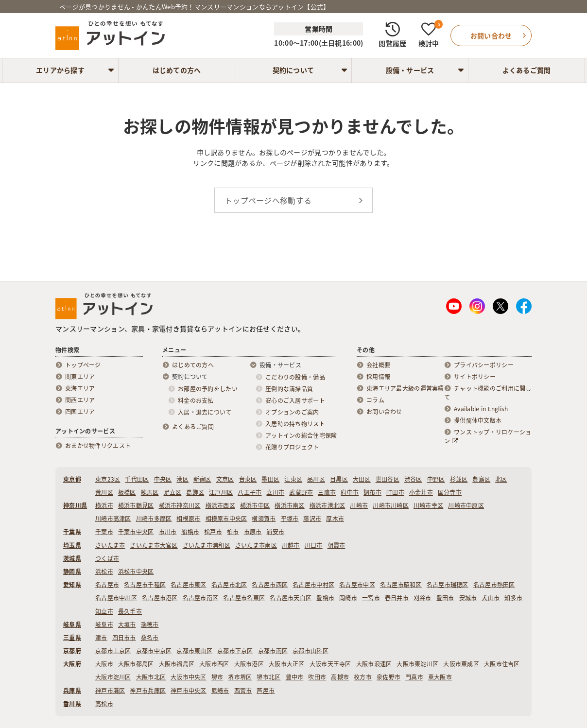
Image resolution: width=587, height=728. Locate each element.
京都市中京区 (154, 651)
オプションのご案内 (292, 412)
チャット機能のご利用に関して (488, 393)
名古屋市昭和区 (401, 585)
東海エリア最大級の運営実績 (405, 388)
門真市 (414, 677)
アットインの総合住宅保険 (301, 435)
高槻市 (340, 677)
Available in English (481, 409)
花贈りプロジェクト (292, 447)
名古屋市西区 (270, 585)
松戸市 (213, 532)
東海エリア (80, 388)
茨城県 (72, 558)
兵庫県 (72, 691)
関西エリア (80, 400)
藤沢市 (312, 519)
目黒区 (339, 479)
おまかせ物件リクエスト (98, 446)
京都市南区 (273, 651)
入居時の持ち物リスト (295, 424)
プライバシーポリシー (484, 365)
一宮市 (371, 598)
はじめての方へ (177, 70)
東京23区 (108, 479)
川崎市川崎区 (391, 505)
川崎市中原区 (466, 505)
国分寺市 (450, 492)
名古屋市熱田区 (494, 585)
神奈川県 (75, 505)
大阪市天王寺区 (330, 664)
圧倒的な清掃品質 (289, 389)
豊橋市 (325, 598)
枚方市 (363, 677)
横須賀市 (264, 519)
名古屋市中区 (357, 585)
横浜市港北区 (328, 505)
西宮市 (243, 691)
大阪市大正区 (287, 664)
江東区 (293, 479)
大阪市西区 (214, 664)
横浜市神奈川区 (180, 505)
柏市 (233, 532)
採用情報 (378, 377)
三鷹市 (327, 492)
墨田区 (270, 479)
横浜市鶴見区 (136, 505)
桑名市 (150, 638)
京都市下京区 (235, 651)
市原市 (253, 532)
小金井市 (421, 492)
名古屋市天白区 (291, 598)
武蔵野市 (301, 492)
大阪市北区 (151, 677)
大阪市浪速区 (374, 664)
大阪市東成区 (461, 664)
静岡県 (72, 572)
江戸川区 (221, 492)
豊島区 (481, 479)
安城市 (468, 598)
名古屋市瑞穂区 (448, 585)
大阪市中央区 (189, 677)
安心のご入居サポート (295, 400)
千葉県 (72, 532)
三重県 (72, 638)
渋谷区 (413, 479)
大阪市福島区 (177, 664)
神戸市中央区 (189, 691)
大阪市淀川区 (113, 677)
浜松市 (104, 572)
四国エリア (80, 412)
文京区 (225, 479)
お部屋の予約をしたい (208, 389)
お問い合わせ (384, 412)
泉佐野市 (388, 677)
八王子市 (250, 492)
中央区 (163, 479)
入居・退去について (205, 412)
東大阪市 (440, 677)
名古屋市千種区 (145, 585)
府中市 (350, 492)
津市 (101, 638)
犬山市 (491, 598)
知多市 (513, 598)
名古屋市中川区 (116, 598)
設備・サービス (410, 70)
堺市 (217, 677)
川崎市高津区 (113, 519)
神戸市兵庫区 (148, 691)
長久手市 (130, 611)
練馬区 (150, 492)
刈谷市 (423, 598)
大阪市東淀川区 (417, 664)
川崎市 (359, 505)
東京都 (72, 479)
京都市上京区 (113, 651)
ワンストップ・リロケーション (488, 436)
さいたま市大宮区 (154, 545)
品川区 (316, 479)
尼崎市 (220, 691)
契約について (293, 70)
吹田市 (317, 677)
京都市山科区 (311, 651)
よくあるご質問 (527, 70)
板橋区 (127, 492)
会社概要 (378, 365)
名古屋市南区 (201, 598)
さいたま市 (110, 545)
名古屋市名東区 (244, 598)
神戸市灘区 (110, 691)
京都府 (72, 651)
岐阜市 (104, 624)
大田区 (362, 479)
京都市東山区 (194, 651)
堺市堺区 (240, 677)
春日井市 (397, 598)
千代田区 (137, 479)
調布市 (372, 492)
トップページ (83, 365)
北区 (501, 479)
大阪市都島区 (136, 664)
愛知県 (72, 585)
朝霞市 (337, 545)
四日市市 (124, 638)
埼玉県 (72, 545)
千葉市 (104, 532)
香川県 (72, 704)
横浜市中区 (255, 505)
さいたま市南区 (256, 545)
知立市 (104, 611)
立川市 (275, 492)
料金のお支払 (196, 400)
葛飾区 (195, 492)
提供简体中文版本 (478, 420)
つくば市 (107, 558)
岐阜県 (72, 624)
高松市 (104, 704)
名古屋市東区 (189, 585)
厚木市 (335, 519)
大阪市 (104, 664)
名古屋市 (107, 585)
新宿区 (202, 479)
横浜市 (104, 505)
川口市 (314, 545)
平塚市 (290, 519)
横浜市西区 (220, 505)
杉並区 (459, 479)
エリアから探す (60, 70)
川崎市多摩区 (154, 519)
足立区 (173, 492)
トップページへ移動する (268, 200)
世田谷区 (388, 479)
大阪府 (72, 664)
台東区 (248, 479)
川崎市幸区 (428, 505)
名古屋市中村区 (313, 585)
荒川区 (104, 492)
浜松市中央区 (136, 572)
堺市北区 (268, 677)
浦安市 (275, 532)
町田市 (395, 492)
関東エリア (80, 377)
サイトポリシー (475, 377)
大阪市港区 (249, 664)
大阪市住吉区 (502, 664)
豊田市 (445, 598)
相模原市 (188, 519)
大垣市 (127, 624)
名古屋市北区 (229, 585)
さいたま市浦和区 (207, 545)
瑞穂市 (150, 624)
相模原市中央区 (226, 519)
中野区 (436, 479)
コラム (375, 400)
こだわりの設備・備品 (295, 377)
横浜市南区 (289, 505)
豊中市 (295, 677)
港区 (182, 479)
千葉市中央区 (136, 532)
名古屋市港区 (160, 598)
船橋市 (190, 532)
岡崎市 (348, 598)
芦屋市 (266, 691)
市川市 (168, 532)
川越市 (291, 545)
